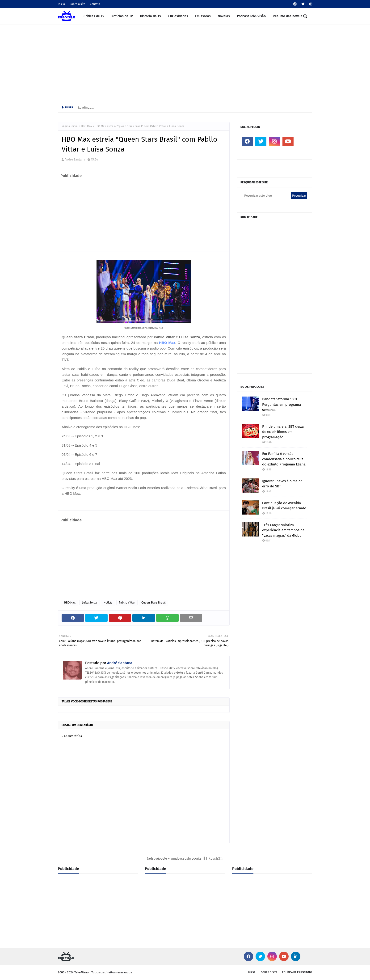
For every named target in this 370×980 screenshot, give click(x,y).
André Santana (75, 159)
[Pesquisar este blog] (266, 196)
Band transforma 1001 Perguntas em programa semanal (282, 404)
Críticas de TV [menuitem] (94, 16)
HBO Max (87, 126)
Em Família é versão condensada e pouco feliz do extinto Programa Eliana (284, 459)
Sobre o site (77, 4)
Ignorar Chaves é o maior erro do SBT (282, 484)
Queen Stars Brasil (153, 603)
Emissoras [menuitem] (203, 16)
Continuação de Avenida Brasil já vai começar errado (284, 506)
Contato (95, 4)
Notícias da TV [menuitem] (122, 16)
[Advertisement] (185, 63)
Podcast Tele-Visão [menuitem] (251, 16)
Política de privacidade (297, 972)
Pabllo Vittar (127, 603)
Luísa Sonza (90, 603)
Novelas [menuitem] (224, 16)
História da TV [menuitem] (151, 16)
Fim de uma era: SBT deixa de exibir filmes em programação (283, 432)
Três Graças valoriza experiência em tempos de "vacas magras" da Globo (283, 530)
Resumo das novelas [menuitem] (288, 16)
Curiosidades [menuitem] (178, 16)
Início (61, 4)
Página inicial (70, 126)
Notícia (108, 603)
